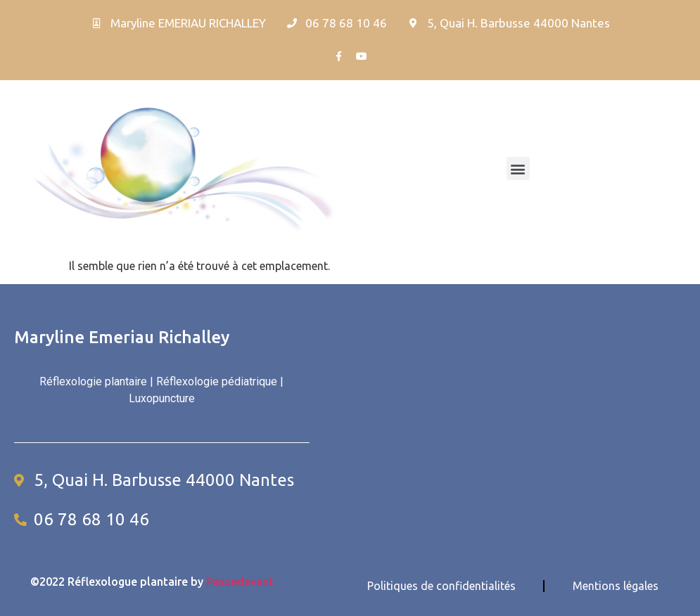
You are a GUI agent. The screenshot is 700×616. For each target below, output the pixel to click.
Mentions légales (616, 586)
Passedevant (240, 582)
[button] (518, 168)
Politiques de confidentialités (441, 586)
